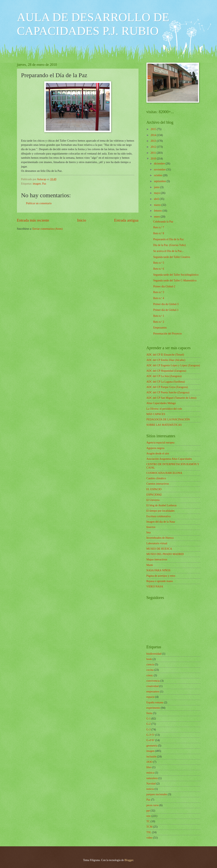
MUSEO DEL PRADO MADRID (165, 554)
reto (149, 816)
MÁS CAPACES (156, 414)
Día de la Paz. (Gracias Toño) (169, 245)
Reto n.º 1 (159, 316)
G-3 (149, 729)
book (149, 659)
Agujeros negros (156, 448)
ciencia (150, 664)
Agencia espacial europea (161, 443)
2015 (154, 129)
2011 (154, 153)
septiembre (160, 181)
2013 (154, 141)
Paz (44, 184)
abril (157, 199)
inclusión (152, 757)
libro (149, 767)
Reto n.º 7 (159, 227)
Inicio (82, 220)
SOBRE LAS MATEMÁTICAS (164, 425)
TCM (149, 827)
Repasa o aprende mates (160, 581)
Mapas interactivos (157, 559)
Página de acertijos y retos (161, 576)
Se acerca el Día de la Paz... (168, 251)
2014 (154, 135)
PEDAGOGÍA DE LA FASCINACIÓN (168, 419)
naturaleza (152, 778)
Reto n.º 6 (159, 269)
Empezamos (160, 328)
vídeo (150, 838)
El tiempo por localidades (161, 511)
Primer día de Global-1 (166, 310)
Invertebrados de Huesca (160, 538)
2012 (154, 147)
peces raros (153, 805)
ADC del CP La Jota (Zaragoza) (164, 376)
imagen (37, 184)
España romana (155, 702)
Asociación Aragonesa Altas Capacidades (169, 459)
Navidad (151, 784)
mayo (157, 193)
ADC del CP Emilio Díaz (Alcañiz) (166, 360)
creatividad (153, 686)
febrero (158, 211)
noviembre (160, 170)
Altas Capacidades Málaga (161, 403)
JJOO (150, 762)
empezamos (153, 692)
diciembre (160, 164)
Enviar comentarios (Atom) (48, 229)
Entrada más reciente (33, 220)
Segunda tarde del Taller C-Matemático (175, 280)
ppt (148, 811)
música (150, 773)
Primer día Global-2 (164, 286)
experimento (153, 708)
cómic (150, 675)
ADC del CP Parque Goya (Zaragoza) (167, 387)
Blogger (129, 860)
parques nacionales (157, 794)
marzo (158, 205)
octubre (158, 175)
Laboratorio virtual (157, 543)
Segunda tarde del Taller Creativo (172, 257)
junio (157, 187)
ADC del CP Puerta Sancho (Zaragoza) (168, 392)
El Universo (153, 500)
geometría (152, 746)
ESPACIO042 (154, 495)
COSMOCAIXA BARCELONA (164, 473)
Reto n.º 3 (159, 292)
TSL (149, 832)
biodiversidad (154, 654)
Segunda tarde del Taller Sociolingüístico (176, 275)
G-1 (149, 719)
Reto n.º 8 (159, 233)
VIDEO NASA (155, 587)
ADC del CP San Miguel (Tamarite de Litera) (171, 398)
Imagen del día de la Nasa (161, 522)
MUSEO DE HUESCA (159, 549)
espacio (151, 697)
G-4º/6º (151, 740)
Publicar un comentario (39, 203)
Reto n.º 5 (159, 263)
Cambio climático (156, 478)
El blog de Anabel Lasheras (162, 505)
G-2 (149, 724)
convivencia (153, 681)
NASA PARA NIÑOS (159, 570)
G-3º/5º (151, 735)
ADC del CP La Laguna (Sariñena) (166, 382)
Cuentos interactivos (158, 484)
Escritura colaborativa (159, 516)
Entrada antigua (126, 220)
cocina (150, 670)
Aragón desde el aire (158, 453)
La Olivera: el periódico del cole (164, 409)
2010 (154, 159)
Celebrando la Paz (163, 222)
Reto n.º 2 (159, 322)
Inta (149, 532)
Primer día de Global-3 (166, 304)
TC (148, 821)
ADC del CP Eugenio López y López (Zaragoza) (173, 365)
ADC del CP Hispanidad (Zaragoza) (166, 371)
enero (157, 217)
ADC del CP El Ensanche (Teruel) (165, 355)
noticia (150, 789)
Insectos (151, 527)
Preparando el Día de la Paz (168, 239)
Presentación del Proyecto (167, 334)
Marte (150, 565)
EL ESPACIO (154, 489)
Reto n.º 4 (159, 298)
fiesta (149, 713)
